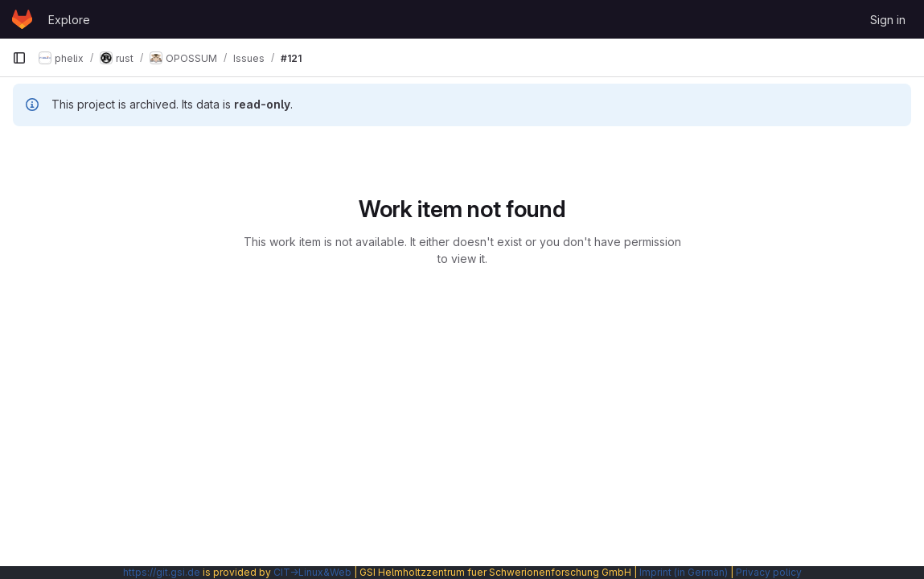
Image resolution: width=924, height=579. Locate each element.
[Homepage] (22, 19)
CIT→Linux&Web (312, 572)
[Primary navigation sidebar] (19, 58)
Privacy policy (769, 572)
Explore (69, 20)
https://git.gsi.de (162, 572)
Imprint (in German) (684, 572)
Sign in (888, 20)
